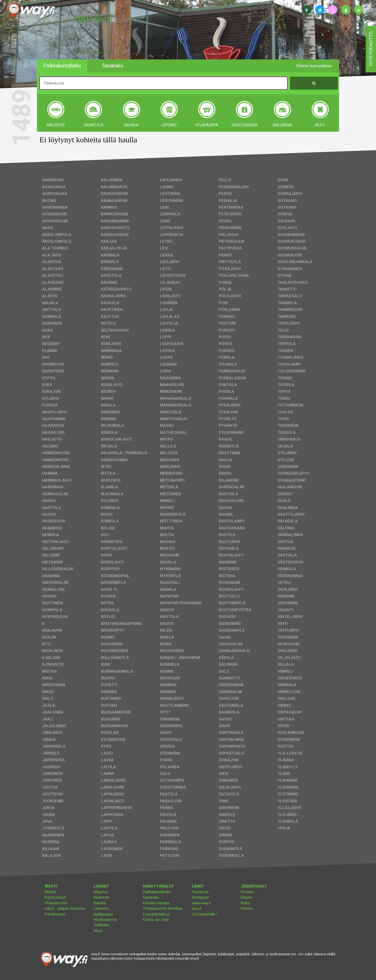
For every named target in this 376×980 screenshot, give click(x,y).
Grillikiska (101, 925)
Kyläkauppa (103, 914)
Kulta (245, 903)
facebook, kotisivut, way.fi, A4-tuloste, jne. (94, 53)
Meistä (50, 892)
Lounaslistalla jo (156, 914)
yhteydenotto (371, 49)
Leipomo (101, 908)
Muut (98, 931)
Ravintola (101, 897)
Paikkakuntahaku (157, 892)
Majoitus (101, 892)
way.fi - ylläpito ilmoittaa (65, 908)
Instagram (201, 897)
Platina (247, 908)
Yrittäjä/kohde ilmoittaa (163, 908)
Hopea (246, 897)
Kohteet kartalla (156, 903)
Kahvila (100, 903)
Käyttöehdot (55, 897)
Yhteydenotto (56, 903)
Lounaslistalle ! (205, 914)
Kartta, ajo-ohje (156, 920)
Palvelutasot (55, 914)
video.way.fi (201, 903)
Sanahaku (151, 897)
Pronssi (247, 892)
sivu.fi (197, 908)
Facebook (200, 892)
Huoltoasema (105, 920)
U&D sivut (93, 19)
